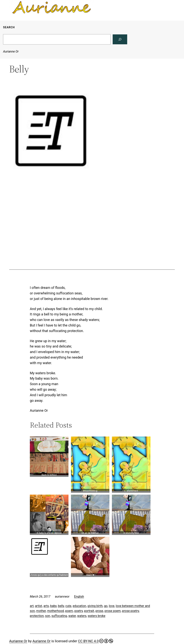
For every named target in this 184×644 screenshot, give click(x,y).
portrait (89, 611)
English (79, 597)
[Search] (120, 39)
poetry (79, 611)
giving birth (95, 606)
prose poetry (130, 611)
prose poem (113, 611)
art (32, 606)
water (72, 616)
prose (99, 611)
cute (68, 606)
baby (53, 606)
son (48, 616)
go (106, 606)
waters (82, 616)
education (79, 606)
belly (61, 606)
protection (37, 616)
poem (69, 611)
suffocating (59, 616)
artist (39, 606)
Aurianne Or (11, 51)
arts (46, 606)
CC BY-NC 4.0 (96, 641)
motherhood (56, 611)
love (112, 606)
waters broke (97, 616)
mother (41, 611)
